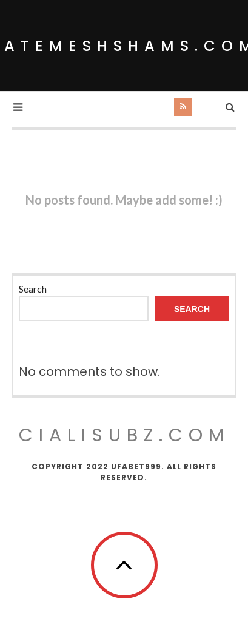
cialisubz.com (124, 435)
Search (33, 289)
